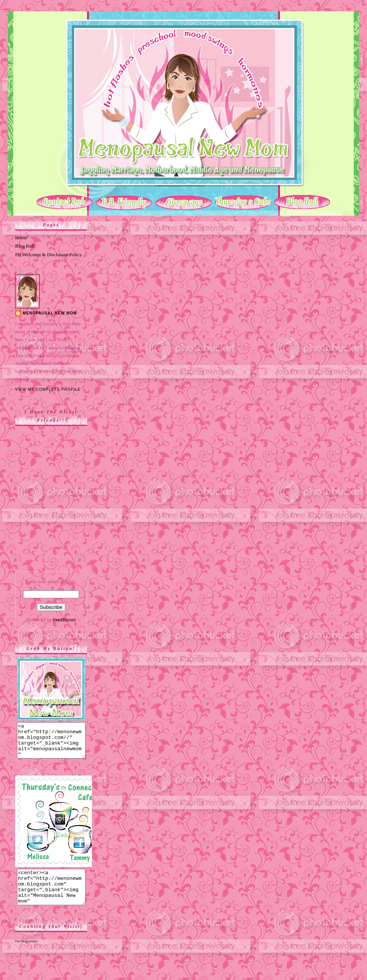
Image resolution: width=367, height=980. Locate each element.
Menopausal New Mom (50, 313)
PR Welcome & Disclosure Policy (48, 255)
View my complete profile (48, 389)
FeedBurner (65, 620)
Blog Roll (25, 246)
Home (21, 238)
